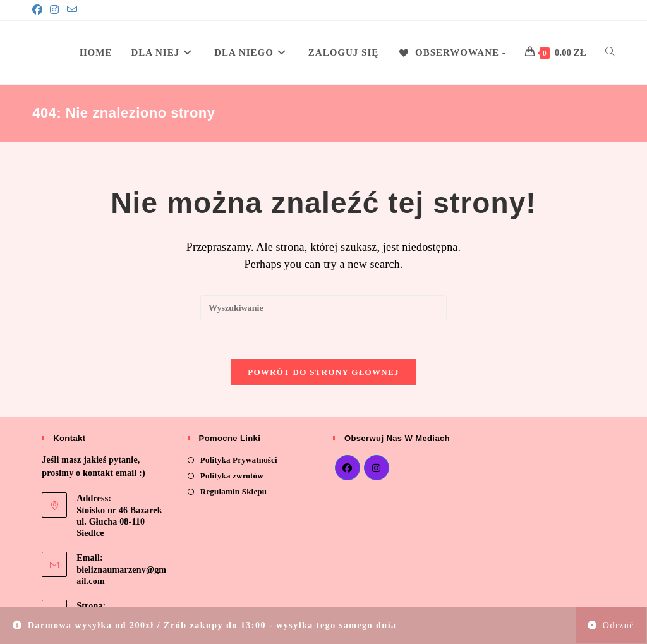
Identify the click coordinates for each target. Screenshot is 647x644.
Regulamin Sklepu (233, 492)
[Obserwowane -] (452, 52)
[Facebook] (39, 10)
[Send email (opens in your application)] (72, 10)
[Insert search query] (323, 308)
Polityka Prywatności (239, 460)
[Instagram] (54, 10)
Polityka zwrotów (232, 476)
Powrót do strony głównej (323, 372)
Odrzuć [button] (619, 625)
